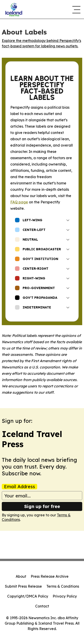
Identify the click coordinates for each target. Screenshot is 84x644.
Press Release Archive (50, 576)
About (21, 576)
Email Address (19, 487)
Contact (42, 606)
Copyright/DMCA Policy (28, 596)
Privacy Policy (65, 596)
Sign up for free (42, 506)
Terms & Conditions (63, 586)
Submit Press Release (23, 586)
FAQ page (19, 202)
